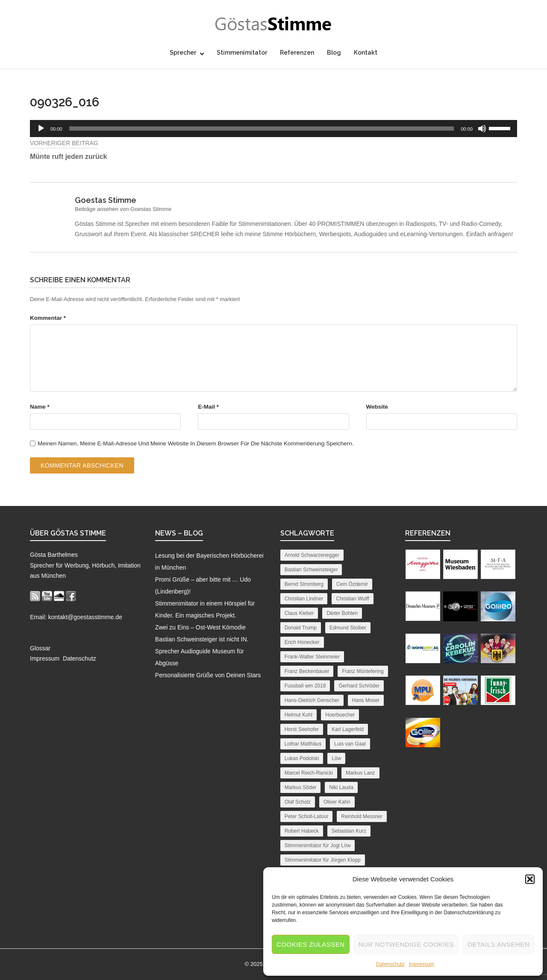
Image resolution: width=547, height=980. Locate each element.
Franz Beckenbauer (307, 671)
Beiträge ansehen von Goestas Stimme (123, 209)
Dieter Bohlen (342, 613)
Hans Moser (366, 700)
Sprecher (183, 53)
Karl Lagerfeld (348, 729)
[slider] (262, 129)
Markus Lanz (360, 773)
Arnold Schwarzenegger (312, 555)
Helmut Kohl (298, 715)
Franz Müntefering (363, 671)
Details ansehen (498, 944)
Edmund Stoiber (348, 628)
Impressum (422, 964)
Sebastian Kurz (349, 831)
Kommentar (48, 318)
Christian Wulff (353, 599)
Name (40, 407)
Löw (336, 758)
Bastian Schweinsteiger (311, 570)
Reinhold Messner (362, 816)
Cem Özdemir (352, 584)
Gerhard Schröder (359, 686)
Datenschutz (390, 964)
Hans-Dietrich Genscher (312, 700)
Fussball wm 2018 (305, 686)
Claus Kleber (299, 613)
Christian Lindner (304, 599)
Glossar (40, 648)
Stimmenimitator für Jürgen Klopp (323, 860)
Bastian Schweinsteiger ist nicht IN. (202, 639)
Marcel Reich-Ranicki (309, 773)
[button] (530, 879)
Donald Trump (301, 628)
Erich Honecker (302, 642)
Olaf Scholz (298, 802)
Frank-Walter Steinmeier (312, 657)
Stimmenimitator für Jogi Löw (318, 845)
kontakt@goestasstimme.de (85, 617)
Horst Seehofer (302, 729)
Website (377, 407)
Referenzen (297, 53)
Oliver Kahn (337, 802)
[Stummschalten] (482, 129)
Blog (334, 53)
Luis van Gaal (350, 744)
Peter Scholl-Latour (307, 816)
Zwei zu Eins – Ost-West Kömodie (200, 627)
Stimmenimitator (242, 53)
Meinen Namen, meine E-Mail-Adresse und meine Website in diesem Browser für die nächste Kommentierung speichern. (196, 443)
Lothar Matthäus (303, 744)
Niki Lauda (341, 787)
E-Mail (208, 407)
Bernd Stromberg (304, 584)
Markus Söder (301, 787)
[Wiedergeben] (41, 129)
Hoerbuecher (340, 715)
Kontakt (366, 53)
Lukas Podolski (302, 758)
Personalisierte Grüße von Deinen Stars (208, 675)
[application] (273, 129)
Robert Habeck (302, 831)
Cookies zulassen (311, 944)
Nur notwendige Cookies (406, 944)
